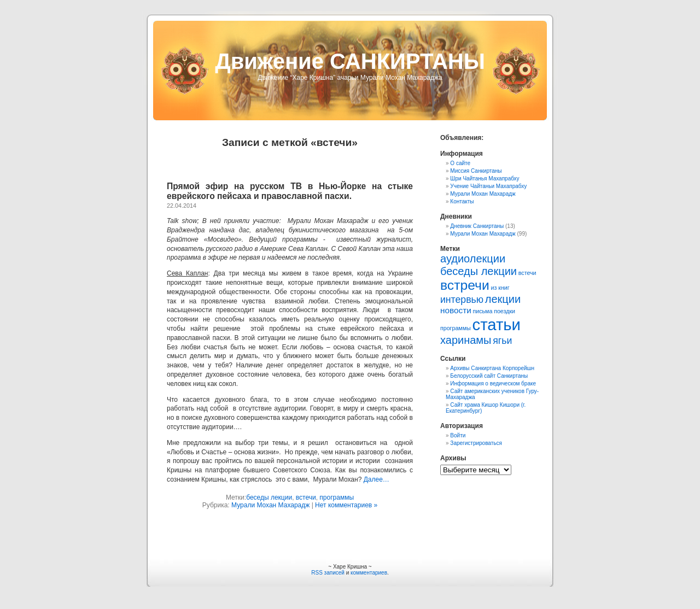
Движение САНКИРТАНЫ (350, 61)
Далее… (377, 479)
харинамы (466, 340)
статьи (496, 324)
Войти (458, 435)
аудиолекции (473, 259)
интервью (462, 300)
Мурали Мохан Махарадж (270, 505)
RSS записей (328, 573)
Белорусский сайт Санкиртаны (489, 376)
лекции (503, 299)
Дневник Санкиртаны (477, 226)
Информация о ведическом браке (493, 383)
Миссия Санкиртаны (476, 171)
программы (337, 497)
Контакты (462, 201)
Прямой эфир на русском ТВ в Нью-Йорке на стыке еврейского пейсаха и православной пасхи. (290, 191)
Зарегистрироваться (476, 443)
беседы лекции (269, 497)
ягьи (502, 341)
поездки (504, 311)
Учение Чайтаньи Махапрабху (488, 186)
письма (483, 311)
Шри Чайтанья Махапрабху (485, 178)
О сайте (460, 163)
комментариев (369, 573)
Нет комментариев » (346, 505)
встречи (465, 285)
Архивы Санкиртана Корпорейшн (492, 368)
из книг (500, 288)
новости (456, 310)
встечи (306, 497)
